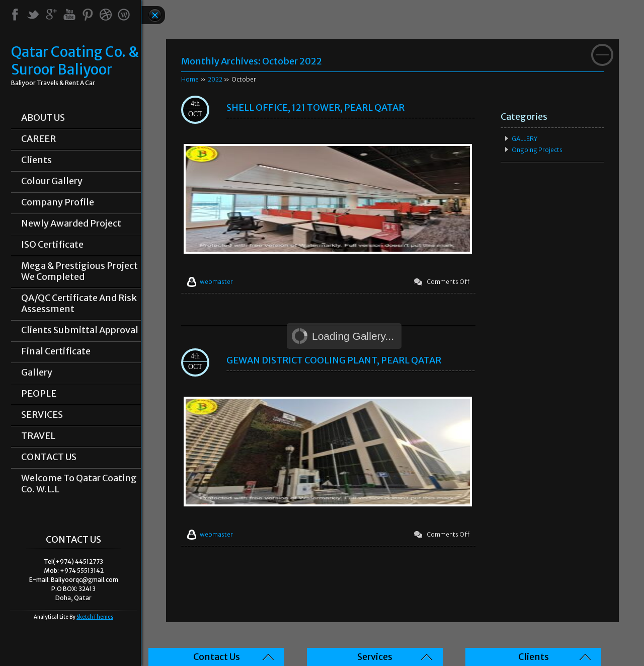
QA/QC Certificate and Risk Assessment (79, 304)
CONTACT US (49, 457)
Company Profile (58, 202)
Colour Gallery (52, 181)
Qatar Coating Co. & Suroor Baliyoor (75, 61)
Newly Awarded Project (71, 224)
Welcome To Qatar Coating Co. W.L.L (79, 484)
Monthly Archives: (252, 61)
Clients (36, 160)
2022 (215, 79)
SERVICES (42, 415)
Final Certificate (56, 351)
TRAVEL (38, 436)
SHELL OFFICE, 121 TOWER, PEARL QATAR (315, 107)
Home (190, 79)
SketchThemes (95, 617)
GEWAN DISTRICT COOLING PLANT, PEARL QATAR (334, 360)
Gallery (37, 373)
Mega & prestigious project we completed (79, 271)
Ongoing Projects (537, 150)
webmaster (216, 282)
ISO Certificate (52, 245)
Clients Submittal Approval (80, 330)
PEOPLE (39, 394)
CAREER (38, 139)
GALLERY (525, 139)
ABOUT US (43, 118)
